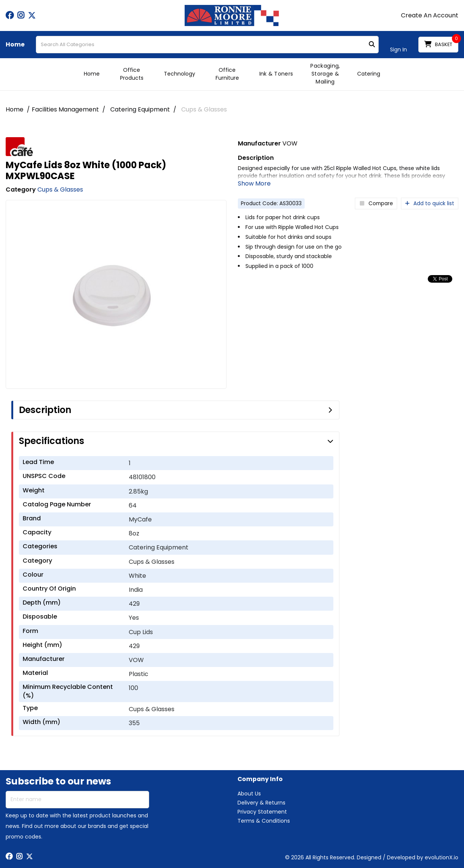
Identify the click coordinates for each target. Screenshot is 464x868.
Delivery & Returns (261, 803)
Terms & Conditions (264, 821)
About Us (249, 794)
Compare (376, 203)
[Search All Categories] (207, 45)
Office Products (132, 74)
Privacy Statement (262, 812)
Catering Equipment (140, 109)
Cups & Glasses (204, 109)
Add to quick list (430, 203)
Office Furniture (227, 74)
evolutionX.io (442, 857)
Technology (180, 74)
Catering (369, 74)
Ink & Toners (276, 74)
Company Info (260, 779)
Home (15, 45)
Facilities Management (65, 109)
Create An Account (430, 15)
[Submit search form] (372, 45)
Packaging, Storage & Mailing (325, 74)
